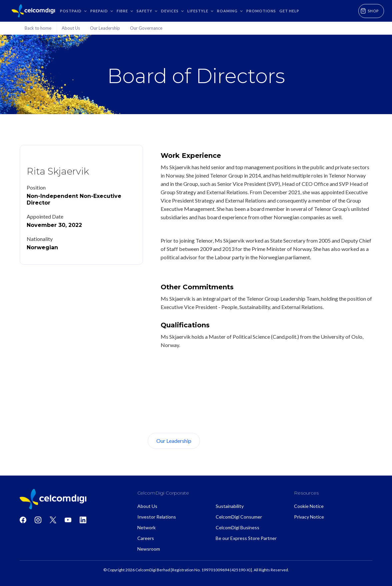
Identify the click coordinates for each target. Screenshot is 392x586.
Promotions (261, 11)
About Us (225, 441)
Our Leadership (174, 441)
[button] (73, 11)
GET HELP (289, 11)
